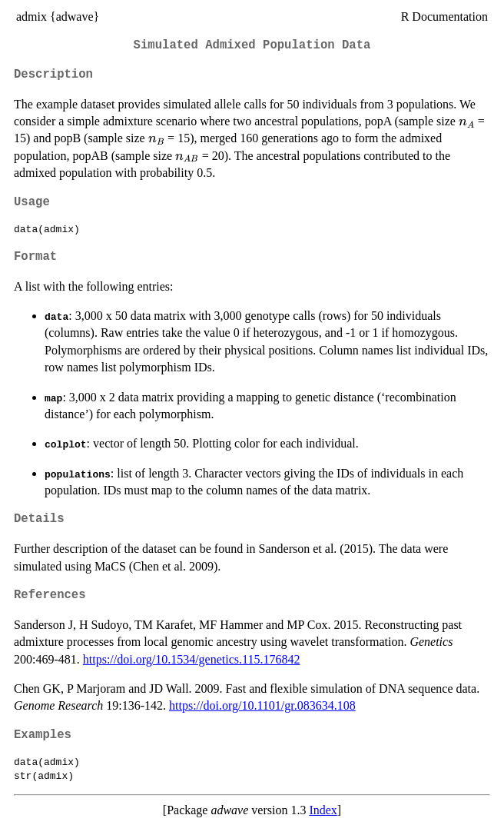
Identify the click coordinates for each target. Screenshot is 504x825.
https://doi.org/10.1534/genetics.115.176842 (192, 659)
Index (323, 810)
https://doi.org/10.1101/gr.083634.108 (262, 705)
